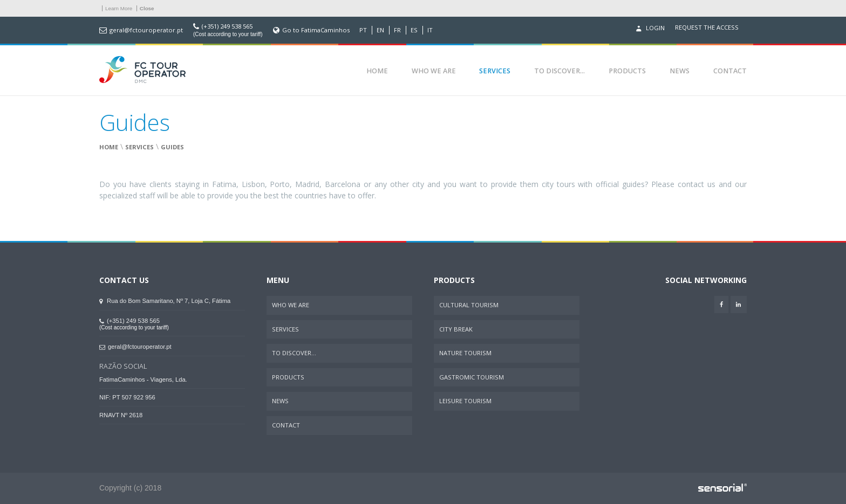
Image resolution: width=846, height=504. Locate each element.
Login (649, 29)
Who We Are (434, 71)
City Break (456, 329)
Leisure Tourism (465, 401)
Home (377, 71)
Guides (172, 147)
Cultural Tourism (469, 305)
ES (414, 30)
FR (397, 30)
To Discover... (560, 71)
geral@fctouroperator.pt (146, 30)
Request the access (707, 27)
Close (147, 8)
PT (363, 30)
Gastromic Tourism (472, 377)
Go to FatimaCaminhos (316, 30)
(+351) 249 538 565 (227, 26)
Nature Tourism (465, 353)
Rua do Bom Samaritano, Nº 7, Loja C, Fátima (165, 301)
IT (430, 30)
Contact (730, 71)
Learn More (119, 8)
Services (495, 71)
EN (380, 30)
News (680, 71)
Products (627, 71)
